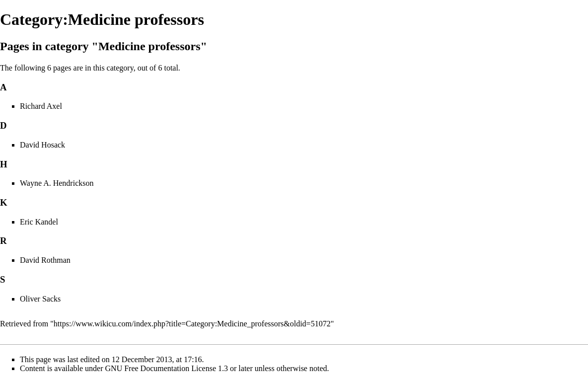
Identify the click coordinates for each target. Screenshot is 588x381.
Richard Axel (41, 106)
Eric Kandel (39, 222)
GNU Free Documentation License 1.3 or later (179, 368)
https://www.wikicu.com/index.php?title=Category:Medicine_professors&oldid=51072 (192, 324)
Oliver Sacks (40, 299)
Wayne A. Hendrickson (57, 183)
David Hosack (42, 145)
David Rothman (45, 260)
